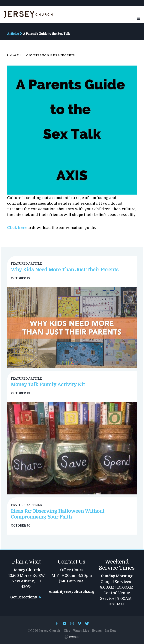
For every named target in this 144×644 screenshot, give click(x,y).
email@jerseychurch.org (72, 592)
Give (67, 631)
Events (97, 631)
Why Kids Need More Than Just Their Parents (65, 270)
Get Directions (26, 597)
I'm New (110, 631)
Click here (17, 228)
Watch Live (81, 631)
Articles (13, 34)
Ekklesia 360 (72, 637)
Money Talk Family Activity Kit (48, 385)
